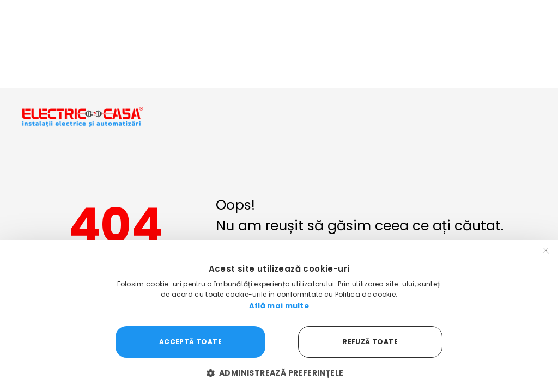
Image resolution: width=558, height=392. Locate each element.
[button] (279, 373)
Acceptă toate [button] (190, 342)
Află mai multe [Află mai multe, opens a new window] (279, 306)
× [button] (546, 252)
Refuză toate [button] (370, 342)
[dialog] (279, 316)
